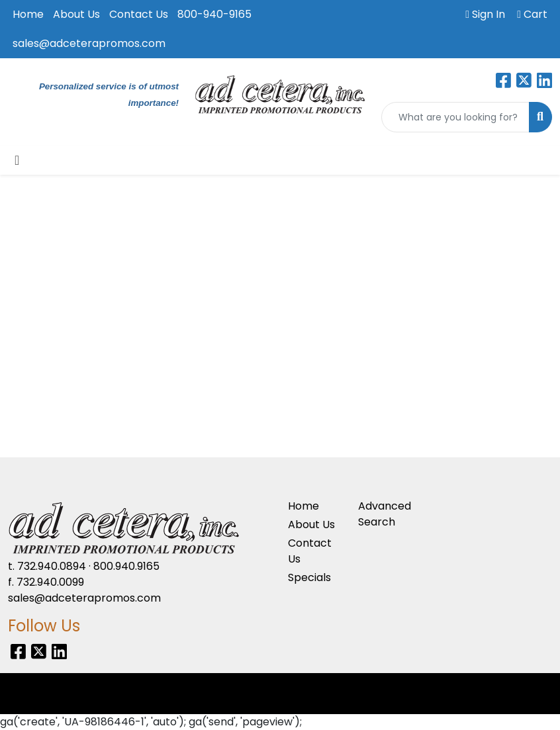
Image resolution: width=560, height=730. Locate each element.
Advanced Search (385, 514)
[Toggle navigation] (17, 160)
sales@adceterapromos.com (89, 43)
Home (28, 14)
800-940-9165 (214, 14)
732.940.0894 (52, 566)
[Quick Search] (455, 117)
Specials (309, 577)
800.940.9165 (126, 566)
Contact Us (139, 14)
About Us (76, 14)
